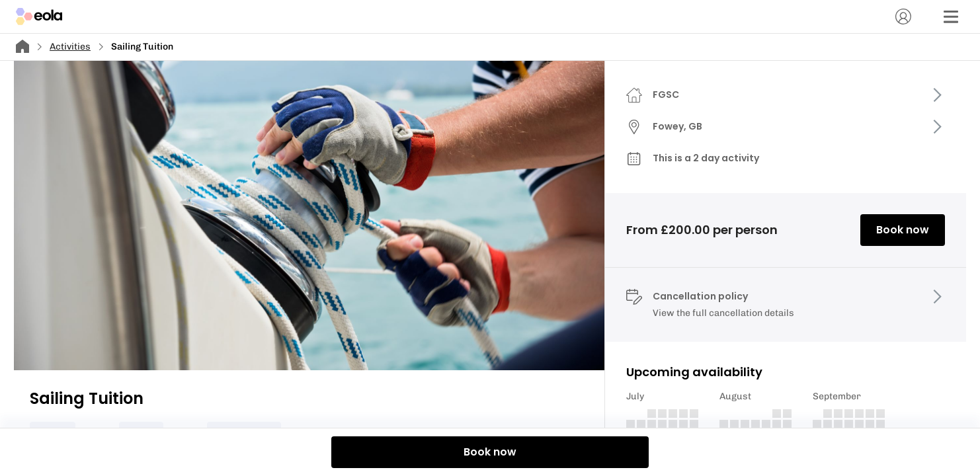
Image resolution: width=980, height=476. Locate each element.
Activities (70, 47)
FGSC (666, 95)
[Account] (903, 17)
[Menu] (951, 17)
